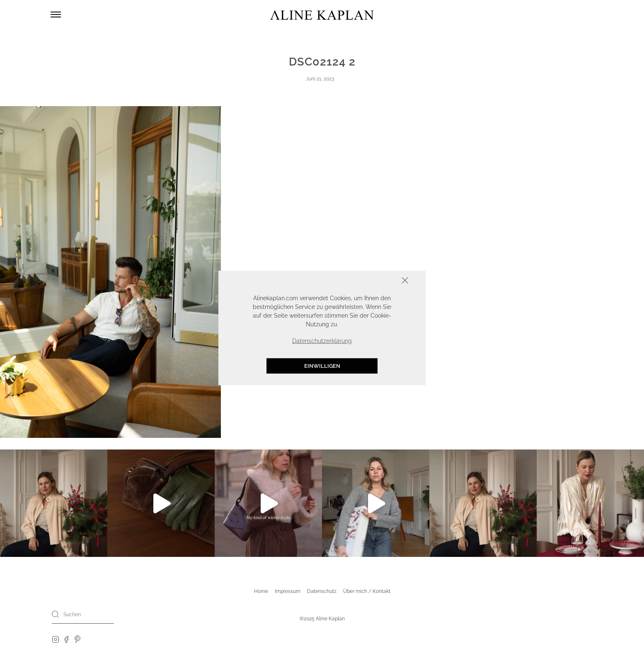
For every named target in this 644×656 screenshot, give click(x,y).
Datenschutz (322, 591)
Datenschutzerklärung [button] (322, 341)
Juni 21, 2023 (320, 79)
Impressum (288, 591)
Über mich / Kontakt (367, 591)
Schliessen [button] (379, 281)
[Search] (56, 614)
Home (261, 591)
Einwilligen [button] (322, 366)
